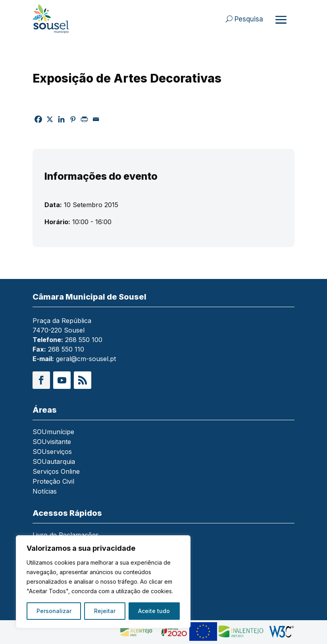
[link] (59, 19)
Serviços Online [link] (56, 472)
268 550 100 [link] (84, 340)
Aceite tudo (154, 611)
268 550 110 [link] (66, 349)
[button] (41, 380)
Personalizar (54, 611)
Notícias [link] (45, 492)
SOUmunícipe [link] (53, 432)
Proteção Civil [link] (53, 482)
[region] (103, 582)
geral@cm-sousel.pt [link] (86, 359)
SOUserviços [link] (52, 452)
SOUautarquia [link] (54, 462)
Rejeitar (105, 611)
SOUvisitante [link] (52, 442)
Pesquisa (249, 19)
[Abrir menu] (281, 19)
